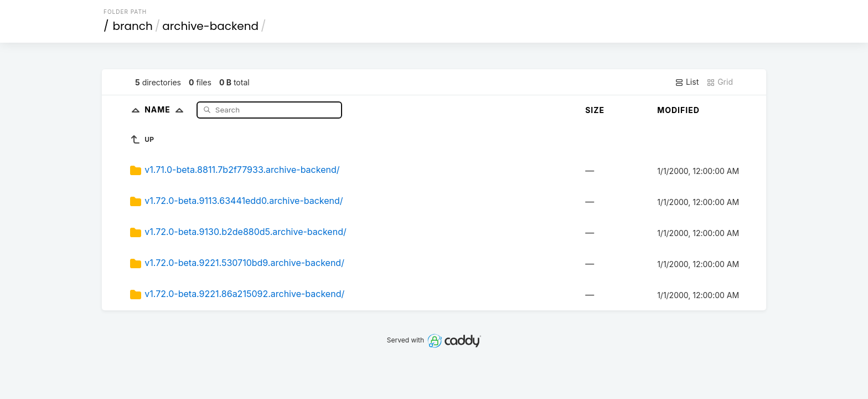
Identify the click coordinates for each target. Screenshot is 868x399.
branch (133, 26)
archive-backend (210, 26)
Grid (720, 82)
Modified (678, 110)
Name (166, 109)
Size (595, 110)
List (687, 82)
